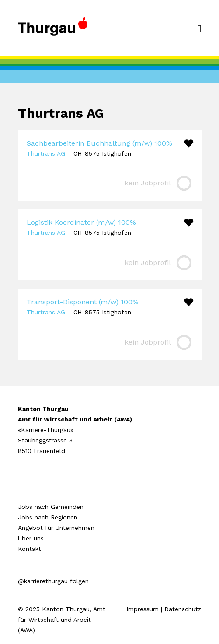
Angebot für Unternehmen (56, 528)
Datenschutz (183, 609)
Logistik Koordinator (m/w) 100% (81, 222)
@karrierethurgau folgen (53, 581)
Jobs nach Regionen (48, 517)
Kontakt (30, 549)
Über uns (31, 538)
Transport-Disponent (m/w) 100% (83, 302)
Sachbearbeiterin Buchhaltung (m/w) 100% (99, 143)
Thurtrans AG (46, 153)
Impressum (143, 609)
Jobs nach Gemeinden (51, 507)
